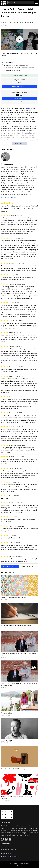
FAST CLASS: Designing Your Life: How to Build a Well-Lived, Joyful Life (19, 684)
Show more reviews (10, 566)
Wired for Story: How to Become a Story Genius (16, 626)
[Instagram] (10, 839)
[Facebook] (6, 839)
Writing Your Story (7, 713)
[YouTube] (2, 839)
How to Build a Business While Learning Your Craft (17, 54)
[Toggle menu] (36, 3)
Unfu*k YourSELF (6, 741)
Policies (20, 866)
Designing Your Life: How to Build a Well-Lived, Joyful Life (18, 654)
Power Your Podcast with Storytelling (13, 769)
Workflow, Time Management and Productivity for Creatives (17, 798)
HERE (27, 108)
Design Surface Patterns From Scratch (13, 598)
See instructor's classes (8, 197)
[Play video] (20, 39)
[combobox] (21, 3)
